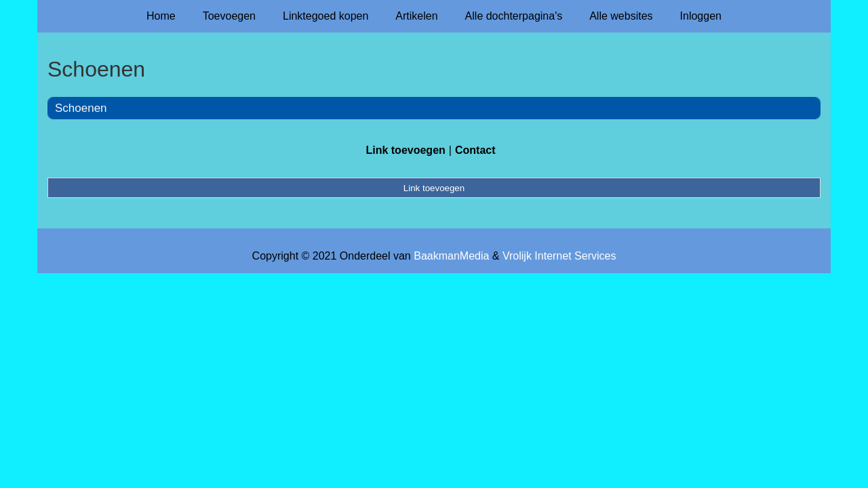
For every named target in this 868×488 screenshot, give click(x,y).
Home (161, 16)
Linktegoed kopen (325, 16)
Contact (475, 150)
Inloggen (701, 16)
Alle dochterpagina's (514, 16)
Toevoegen (229, 16)
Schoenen (81, 108)
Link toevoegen (405, 150)
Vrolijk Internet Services (559, 256)
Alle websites (621, 16)
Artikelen (416, 16)
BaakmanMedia (451, 256)
